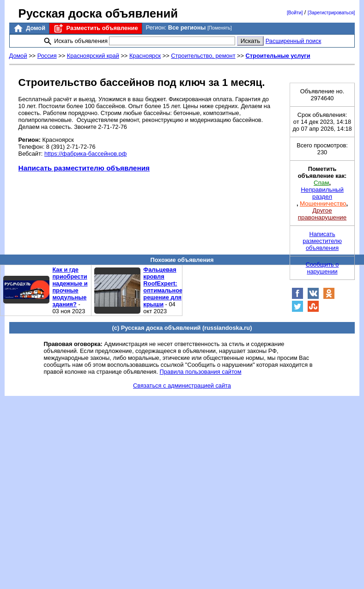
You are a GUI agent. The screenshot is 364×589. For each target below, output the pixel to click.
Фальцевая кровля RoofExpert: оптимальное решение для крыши (163, 287)
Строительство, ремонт (203, 56)
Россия (47, 56)
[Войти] (295, 13)
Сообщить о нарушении (322, 268)
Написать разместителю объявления (84, 168)
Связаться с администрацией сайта (182, 386)
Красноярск (145, 56)
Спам (321, 183)
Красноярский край (93, 56)
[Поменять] (220, 28)
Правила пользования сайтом (201, 372)
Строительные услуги (278, 56)
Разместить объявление (95, 28)
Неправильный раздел (322, 193)
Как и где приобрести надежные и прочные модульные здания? (70, 287)
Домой (29, 28)
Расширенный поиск (294, 41)
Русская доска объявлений (98, 13)
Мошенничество (323, 203)
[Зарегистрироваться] (331, 13)
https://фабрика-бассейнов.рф (85, 154)
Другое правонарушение (322, 214)
